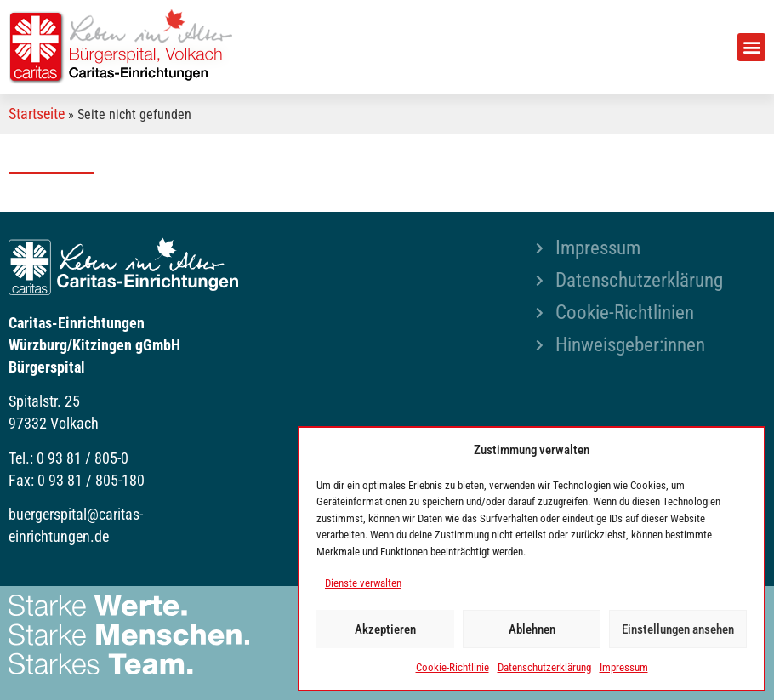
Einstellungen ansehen (678, 629)
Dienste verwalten (363, 583)
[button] (751, 47)
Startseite (37, 114)
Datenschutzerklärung (544, 667)
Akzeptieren (385, 629)
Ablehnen (532, 629)
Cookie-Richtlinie (452, 667)
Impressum (624, 667)
